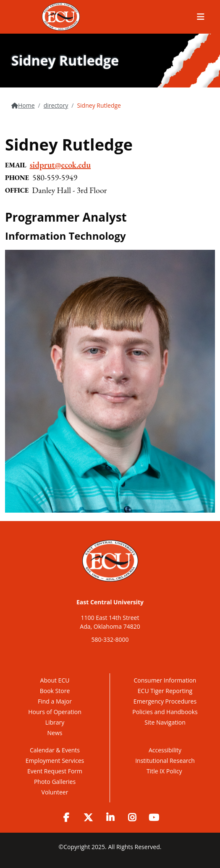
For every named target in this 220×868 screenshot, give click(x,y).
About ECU (55, 680)
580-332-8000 (110, 639)
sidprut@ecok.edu (60, 165)
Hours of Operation (55, 712)
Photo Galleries (55, 782)
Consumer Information (165, 680)
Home (26, 105)
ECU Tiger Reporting (165, 691)
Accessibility (165, 750)
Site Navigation (165, 722)
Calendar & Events (55, 750)
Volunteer (55, 792)
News (55, 733)
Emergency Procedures (165, 701)
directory (56, 105)
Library (55, 722)
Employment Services (55, 761)
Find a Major (55, 701)
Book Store (55, 691)
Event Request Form (55, 771)
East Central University (110, 602)
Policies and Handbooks (165, 712)
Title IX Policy (165, 771)
